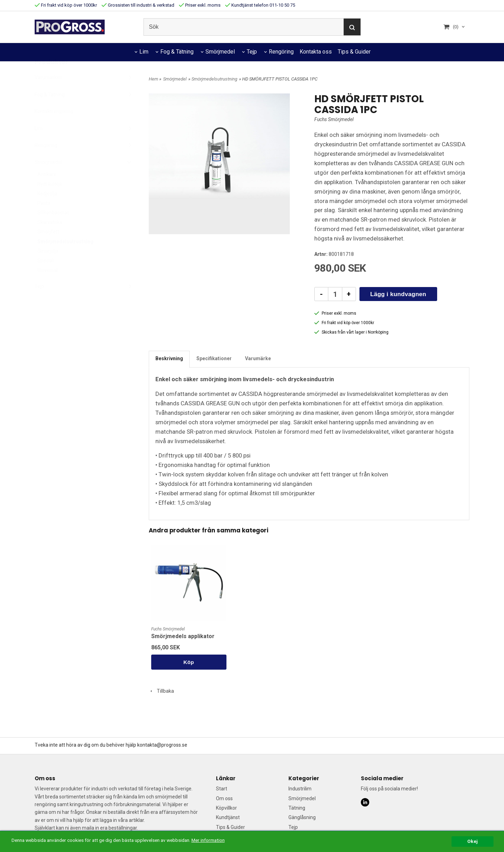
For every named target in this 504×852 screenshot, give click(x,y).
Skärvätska (50, 239)
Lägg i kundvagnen (398, 294)
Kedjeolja (47, 211)
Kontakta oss (316, 52)
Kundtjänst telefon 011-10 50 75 (260, 5)
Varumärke (258, 358)
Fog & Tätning (177, 52)
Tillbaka (161, 691)
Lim (144, 52)
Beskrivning (169, 358)
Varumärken (83, 95)
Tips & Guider (354, 52)
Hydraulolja (50, 201)
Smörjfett (48, 249)
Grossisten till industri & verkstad (138, 5)
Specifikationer (214, 358)
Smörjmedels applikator (183, 636)
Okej (472, 841)
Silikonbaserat (53, 230)
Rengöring (281, 52)
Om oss (224, 798)
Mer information (208, 840)
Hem (153, 79)
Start (222, 789)
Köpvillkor (226, 808)
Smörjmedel (220, 52)
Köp (189, 662)
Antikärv (47, 191)
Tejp (252, 52)
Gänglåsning (302, 817)
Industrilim (300, 789)
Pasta (44, 220)
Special (45, 278)
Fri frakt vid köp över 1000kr (66, 5)
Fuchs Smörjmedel (334, 119)
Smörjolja (48, 268)
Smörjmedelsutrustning (65, 259)
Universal (48, 287)
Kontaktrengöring (54, 128)
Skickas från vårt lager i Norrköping (351, 332)
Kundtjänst (228, 817)
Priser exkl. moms (200, 5)
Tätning (297, 808)
